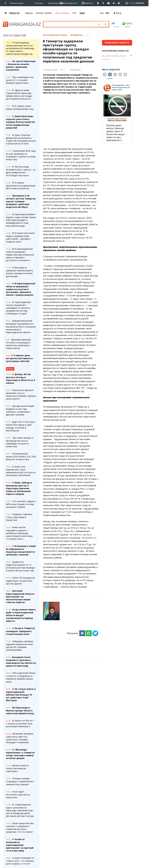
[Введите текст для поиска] (71, 24)
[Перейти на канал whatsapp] (119, 3)
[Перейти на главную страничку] (6, 3)
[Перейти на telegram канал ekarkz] (114, 3)
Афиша (29, 13)
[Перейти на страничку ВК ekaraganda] (98, 3)
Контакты (39, 3)
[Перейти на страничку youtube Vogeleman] (108, 3)
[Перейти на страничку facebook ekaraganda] (103, 3)
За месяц (115, 56)
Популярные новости (115, 51)
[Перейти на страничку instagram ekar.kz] (87, 3)
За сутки (106, 56)
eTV (74, 13)
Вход (117, 13)
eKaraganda (75, 70)
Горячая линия (16, 3)
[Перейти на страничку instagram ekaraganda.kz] (69, 3)
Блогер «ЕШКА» (44, 13)
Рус (108, 13)
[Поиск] (105, 24)
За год (123, 56)
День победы (62, 13)
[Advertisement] (71, 122)
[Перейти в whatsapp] (134, 3)
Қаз (102, 13)
